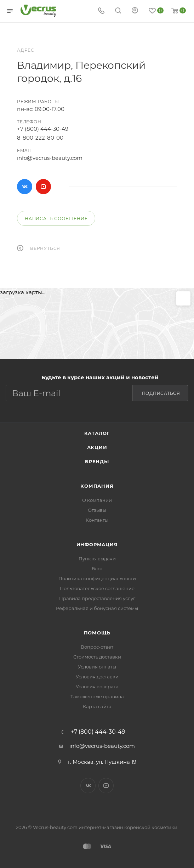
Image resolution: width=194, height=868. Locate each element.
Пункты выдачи (97, 559)
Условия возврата (97, 687)
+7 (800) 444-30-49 (43, 129)
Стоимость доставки (97, 657)
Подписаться (161, 393)
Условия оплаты (97, 667)
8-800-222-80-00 (40, 138)
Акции (97, 447)
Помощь (97, 633)
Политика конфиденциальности (97, 578)
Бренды (97, 461)
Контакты (97, 520)
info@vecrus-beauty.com (50, 158)
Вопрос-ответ (97, 647)
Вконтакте (25, 187)
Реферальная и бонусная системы (97, 608)
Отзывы (97, 510)
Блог (97, 569)
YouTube (43, 187)
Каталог (97, 433)
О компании (97, 500)
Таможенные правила (97, 696)
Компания (97, 486)
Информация (97, 544)
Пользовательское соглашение (97, 588)
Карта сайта (97, 706)
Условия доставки (97, 677)
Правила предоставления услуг (97, 598)
